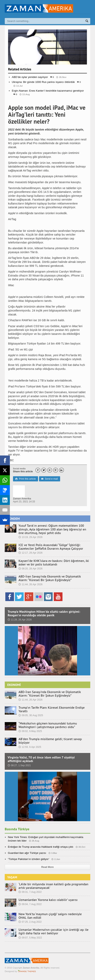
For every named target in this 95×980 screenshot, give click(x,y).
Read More (48, 867)
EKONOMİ (14, 685)
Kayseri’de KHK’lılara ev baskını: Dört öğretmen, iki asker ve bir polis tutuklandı (54, 562)
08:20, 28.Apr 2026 (31, 569)
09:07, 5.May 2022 (30, 938)
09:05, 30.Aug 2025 (31, 715)
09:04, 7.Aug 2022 (30, 904)
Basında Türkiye (17, 829)
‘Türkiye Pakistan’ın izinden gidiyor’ (29, 859)
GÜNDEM (14, 519)
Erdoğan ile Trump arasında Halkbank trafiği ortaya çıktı (41, 847)
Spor (47, 102)
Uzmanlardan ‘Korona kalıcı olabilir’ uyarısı (48, 900)
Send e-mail (49, 479)
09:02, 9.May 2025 (30, 731)
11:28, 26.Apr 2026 (20, 620)
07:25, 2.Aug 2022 (30, 922)
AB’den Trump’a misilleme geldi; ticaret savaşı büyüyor (50, 741)
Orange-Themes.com (27, 971)
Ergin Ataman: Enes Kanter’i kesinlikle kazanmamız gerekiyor (48, 91)
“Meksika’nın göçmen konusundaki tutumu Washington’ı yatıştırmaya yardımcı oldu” (48, 725)
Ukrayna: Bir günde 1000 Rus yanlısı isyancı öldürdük (43, 82)
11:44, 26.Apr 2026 (31, 584)
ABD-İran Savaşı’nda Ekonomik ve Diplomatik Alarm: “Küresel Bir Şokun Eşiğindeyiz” (50, 578)
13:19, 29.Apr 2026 (31, 537)
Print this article (25, 479)
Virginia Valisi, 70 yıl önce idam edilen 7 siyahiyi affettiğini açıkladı (41, 759)
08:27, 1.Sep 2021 (19, 765)
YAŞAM (12, 877)
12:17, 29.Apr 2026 (31, 553)
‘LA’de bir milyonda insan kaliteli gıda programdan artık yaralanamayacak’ (53, 886)
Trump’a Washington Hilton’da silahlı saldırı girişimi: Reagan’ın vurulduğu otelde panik (44, 613)
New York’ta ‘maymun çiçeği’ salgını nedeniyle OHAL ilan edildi (50, 916)
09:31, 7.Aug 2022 (30, 892)
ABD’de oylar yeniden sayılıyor (30, 77)
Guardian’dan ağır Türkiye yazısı (27, 853)
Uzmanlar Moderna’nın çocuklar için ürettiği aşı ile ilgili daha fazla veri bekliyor (54, 931)
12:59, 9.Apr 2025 (30, 747)
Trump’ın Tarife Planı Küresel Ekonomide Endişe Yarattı (52, 709)
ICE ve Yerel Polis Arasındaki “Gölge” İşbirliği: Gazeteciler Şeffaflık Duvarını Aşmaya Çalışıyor (51, 547)
